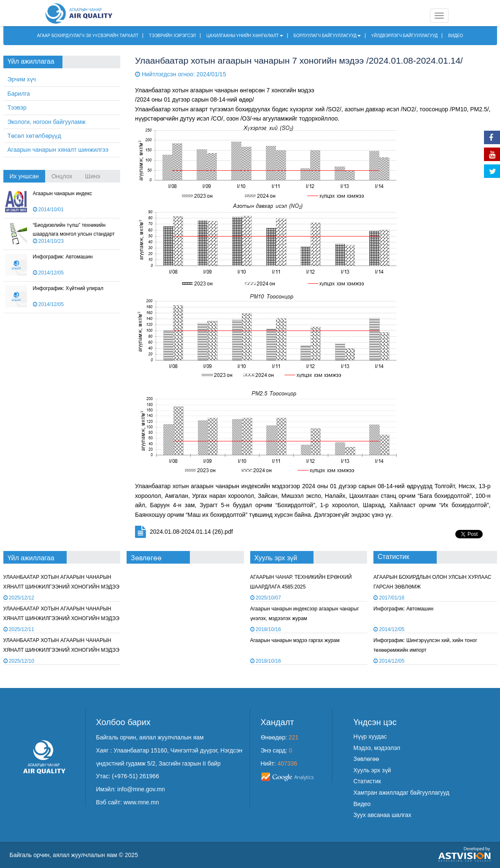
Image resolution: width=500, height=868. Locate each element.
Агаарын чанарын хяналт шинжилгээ (58, 150)
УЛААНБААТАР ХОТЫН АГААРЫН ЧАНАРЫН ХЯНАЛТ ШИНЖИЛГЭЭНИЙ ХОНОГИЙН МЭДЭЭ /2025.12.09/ (61, 650)
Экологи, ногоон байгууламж (47, 122)
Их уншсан (24, 176)
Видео (362, 804)
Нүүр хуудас (370, 736)
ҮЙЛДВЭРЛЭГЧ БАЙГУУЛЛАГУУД (404, 36)
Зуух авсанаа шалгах (382, 815)
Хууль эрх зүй (372, 770)
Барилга (19, 94)
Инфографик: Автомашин (63, 257)
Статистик (367, 781)
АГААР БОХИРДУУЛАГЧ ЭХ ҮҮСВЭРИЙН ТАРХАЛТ (88, 36)
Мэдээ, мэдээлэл (377, 748)
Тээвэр (17, 107)
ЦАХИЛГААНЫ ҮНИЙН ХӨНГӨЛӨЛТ (245, 36)
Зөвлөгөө (366, 759)
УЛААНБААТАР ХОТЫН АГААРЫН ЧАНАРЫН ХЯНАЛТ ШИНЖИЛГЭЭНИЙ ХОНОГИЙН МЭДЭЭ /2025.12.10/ (61, 619)
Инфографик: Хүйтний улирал (68, 288)
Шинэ (93, 176)
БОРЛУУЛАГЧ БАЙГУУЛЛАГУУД (327, 36)
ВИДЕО (455, 36)
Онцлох (62, 176)
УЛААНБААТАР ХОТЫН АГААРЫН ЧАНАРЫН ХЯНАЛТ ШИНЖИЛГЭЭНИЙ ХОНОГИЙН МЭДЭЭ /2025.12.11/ (61, 587)
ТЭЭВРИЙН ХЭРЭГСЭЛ (172, 36)
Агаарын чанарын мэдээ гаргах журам (295, 640)
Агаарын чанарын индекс (63, 193)
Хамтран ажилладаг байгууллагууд (401, 793)
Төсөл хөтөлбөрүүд (34, 136)
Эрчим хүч (22, 79)
